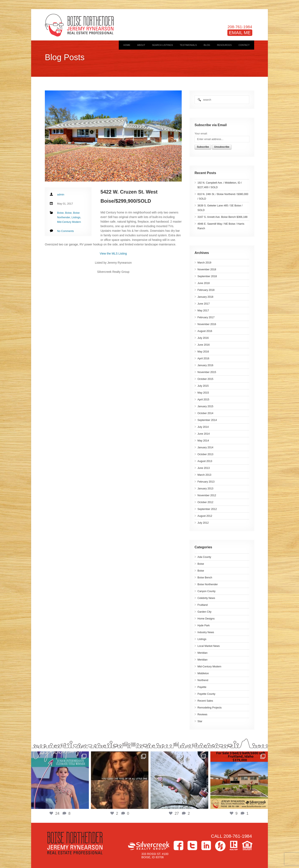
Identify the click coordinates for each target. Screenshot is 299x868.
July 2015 (203, 386)
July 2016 (203, 338)
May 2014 (203, 441)
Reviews (202, 714)
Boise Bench (205, 578)
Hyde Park (204, 625)
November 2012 (207, 495)
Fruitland (203, 605)
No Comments (65, 231)
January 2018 (205, 297)
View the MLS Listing (113, 254)
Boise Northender (208, 584)
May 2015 (203, 393)
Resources (224, 45)
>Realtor (234, 845)
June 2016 (204, 345)
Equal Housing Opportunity (247, 845)
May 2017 (203, 311)
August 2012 (205, 516)
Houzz (220, 846)
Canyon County (206, 591)
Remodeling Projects (210, 708)
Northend (203, 680)
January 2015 (205, 406)
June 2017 (204, 304)
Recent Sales (205, 701)
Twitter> (192, 845)
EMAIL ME (240, 33)
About (141, 45)
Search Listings (162, 45)
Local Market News (209, 646)
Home (127, 45)
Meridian (202, 653)
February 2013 (206, 482)
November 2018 (207, 269)
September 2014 (207, 420)
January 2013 (205, 489)
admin (61, 195)
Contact (244, 45)
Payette (202, 687)
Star (200, 721)
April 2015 (203, 400)
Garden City (204, 612)
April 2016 (203, 358)
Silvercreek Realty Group (149, 845)
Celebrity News (206, 598)
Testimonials (188, 45)
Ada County (204, 557)
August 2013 (205, 461)
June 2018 (204, 283)
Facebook (178, 845)
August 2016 (205, 331)
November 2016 (207, 324)
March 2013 (204, 475)
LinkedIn (206, 845)
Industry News (206, 632)
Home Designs (206, 619)
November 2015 (207, 372)
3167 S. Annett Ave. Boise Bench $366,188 (222, 217)
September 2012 (207, 509)
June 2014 (204, 434)
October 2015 (205, 379)
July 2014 (203, 427)
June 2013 (204, 468)
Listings (202, 639)
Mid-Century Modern (209, 667)
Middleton (203, 673)
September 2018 (207, 276)
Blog (207, 45)
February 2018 (206, 290)
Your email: (201, 134)
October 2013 (205, 454)
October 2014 (205, 413)
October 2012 (205, 502)
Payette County (206, 694)
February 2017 (206, 317)
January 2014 (205, 447)
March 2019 (204, 263)
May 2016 (203, 352)
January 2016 (205, 365)
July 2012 (203, 523)
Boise (201, 564)
